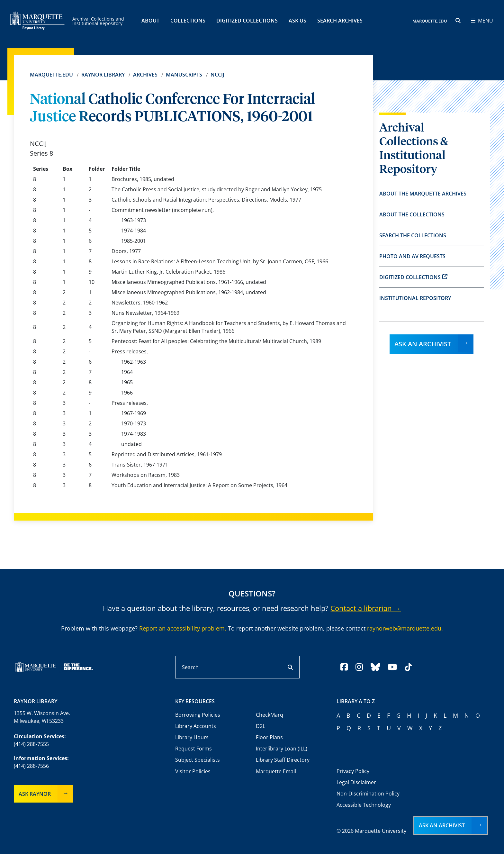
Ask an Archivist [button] (442, 825)
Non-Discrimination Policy (368, 794)
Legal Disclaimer (356, 782)
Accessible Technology (364, 805)
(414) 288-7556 (31, 766)
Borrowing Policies (198, 715)
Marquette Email (276, 771)
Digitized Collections (247, 21)
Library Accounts (196, 726)
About (150, 21)
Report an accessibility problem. (183, 628)
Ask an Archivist (423, 344)
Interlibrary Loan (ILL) (282, 749)
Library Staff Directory (283, 760)
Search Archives (340, 21)
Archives (145, 75)
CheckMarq (270, 715)
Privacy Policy (353, 771)
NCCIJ (217, 75)
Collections (188, 21)
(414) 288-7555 (31, 744)
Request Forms (194, 749)
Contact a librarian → (366, 608)
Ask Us (297, 21)
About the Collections (412, 214)
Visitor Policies (193, 771)
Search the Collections (413, 235)
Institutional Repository (415, 298)
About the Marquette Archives (423, 194)
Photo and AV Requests (412, 256)
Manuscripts (184, 75)
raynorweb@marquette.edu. (405, 628)
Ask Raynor (35, 794)
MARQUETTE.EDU (430, 21)
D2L (261, 726)
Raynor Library (103, 75)
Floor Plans (269, 737)
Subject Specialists (198, 760)
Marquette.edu (51, 75)
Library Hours (192, 737)
